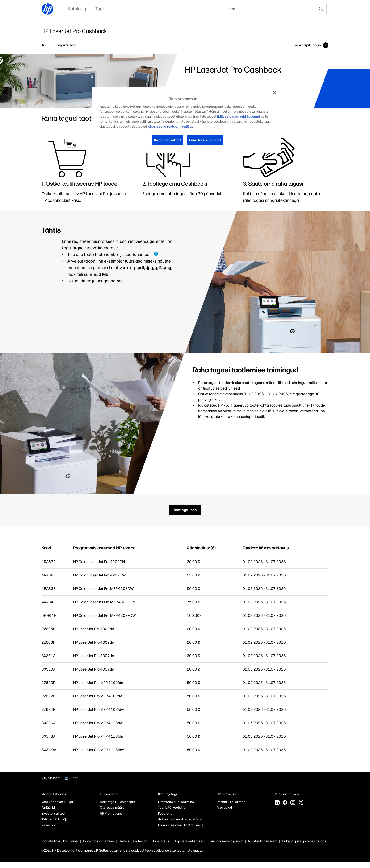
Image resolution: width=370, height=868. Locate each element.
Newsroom (49, 825)
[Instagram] (293, 803)
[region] (187, 120)
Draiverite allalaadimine (176, 802)
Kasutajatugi (167, 794)
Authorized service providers (180, 819)
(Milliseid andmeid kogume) (238, 117)
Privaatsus (161, 841)
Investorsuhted (53, 813)
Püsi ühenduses (287, 794)
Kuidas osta (109, 794)
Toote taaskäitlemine (98, 841)
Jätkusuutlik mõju (55, 819)
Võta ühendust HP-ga (57, 802)
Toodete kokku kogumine (59, 841)
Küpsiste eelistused (189, 841)
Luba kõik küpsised (205, 140)
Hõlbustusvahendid (133, 841)
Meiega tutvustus (55, 794)
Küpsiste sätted (168, 140)
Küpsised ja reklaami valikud (171, 126)
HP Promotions (111, 813)
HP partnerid (226, 794)
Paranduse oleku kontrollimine (181, 825)
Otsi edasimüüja (112, 808)
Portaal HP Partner (231, 802)
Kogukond (165, 813)
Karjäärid (48, 808)
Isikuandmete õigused (226, 841)
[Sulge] (274, 92)
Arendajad (224, 808)
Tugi (45, 45)
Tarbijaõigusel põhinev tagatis (304, 841)
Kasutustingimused (262, 841)
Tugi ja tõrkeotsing (172, 808)
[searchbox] (269, 9)
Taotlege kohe (185, 510)
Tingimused (66, 45)
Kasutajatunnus (307, 45)
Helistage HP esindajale (118, 802)
